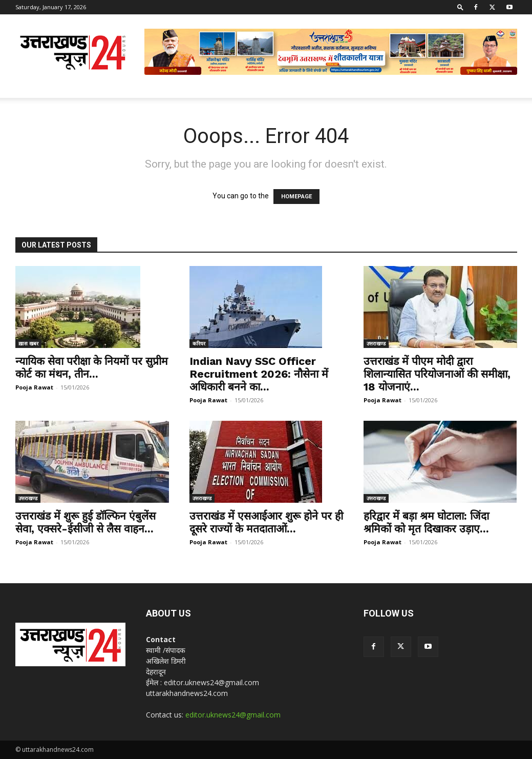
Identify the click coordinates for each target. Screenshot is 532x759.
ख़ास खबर (28, 343)
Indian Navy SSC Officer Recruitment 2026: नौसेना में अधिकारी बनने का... (259, 374)
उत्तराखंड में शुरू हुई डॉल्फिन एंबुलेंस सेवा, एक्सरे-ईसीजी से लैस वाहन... (86, 522)
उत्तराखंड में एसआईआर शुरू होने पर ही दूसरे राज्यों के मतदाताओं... (266, 522)
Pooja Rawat (34, 387)
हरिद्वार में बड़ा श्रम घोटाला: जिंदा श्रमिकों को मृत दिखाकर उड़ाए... (426, 522)
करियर (199, 343)
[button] (460, 7)
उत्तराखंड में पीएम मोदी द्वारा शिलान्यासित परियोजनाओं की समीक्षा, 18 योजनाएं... (437, 374)
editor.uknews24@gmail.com (233, 715)
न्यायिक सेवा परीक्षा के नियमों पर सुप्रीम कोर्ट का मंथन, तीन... (92, 367)
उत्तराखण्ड (376, 343)
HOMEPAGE (296, 197)
